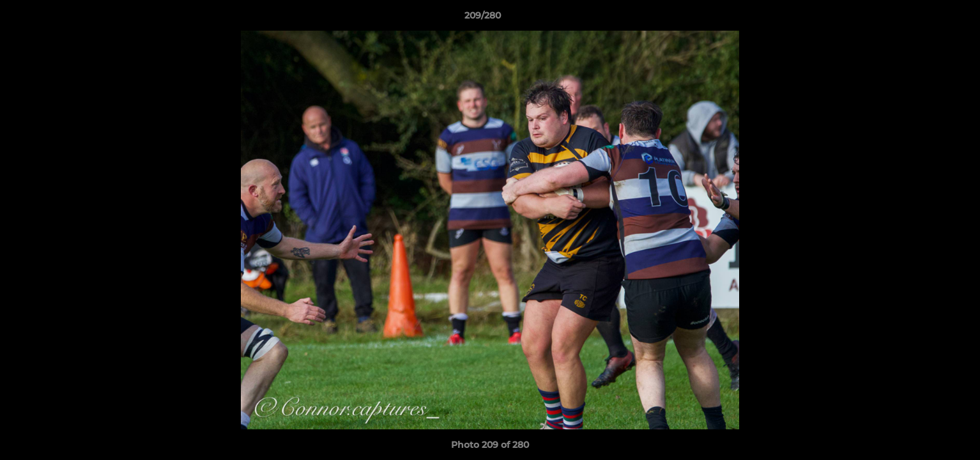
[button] (926, 19)
